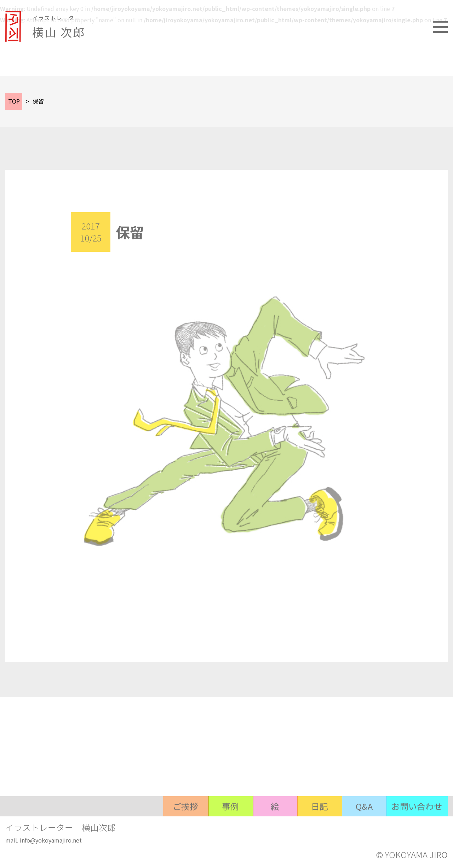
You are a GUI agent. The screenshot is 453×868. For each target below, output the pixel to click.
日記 (317, 826)
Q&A (363, 826)
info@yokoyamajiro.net (51, 841)
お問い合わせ (417, 826)
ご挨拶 (179, 826)
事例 (225, 826)
